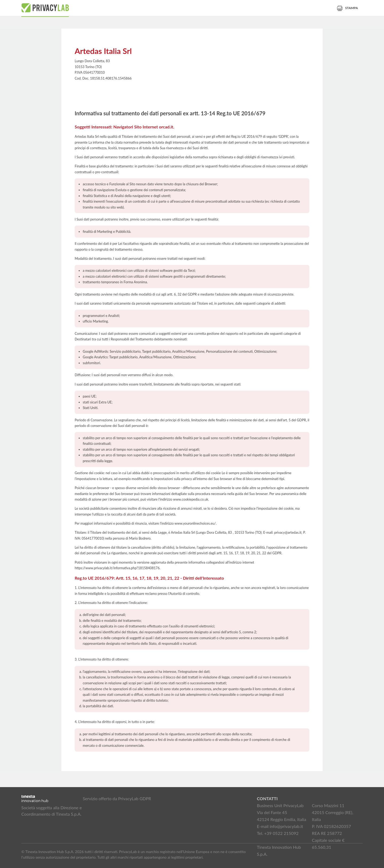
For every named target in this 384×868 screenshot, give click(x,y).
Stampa (347, 8)
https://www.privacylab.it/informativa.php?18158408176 (117, 568)
